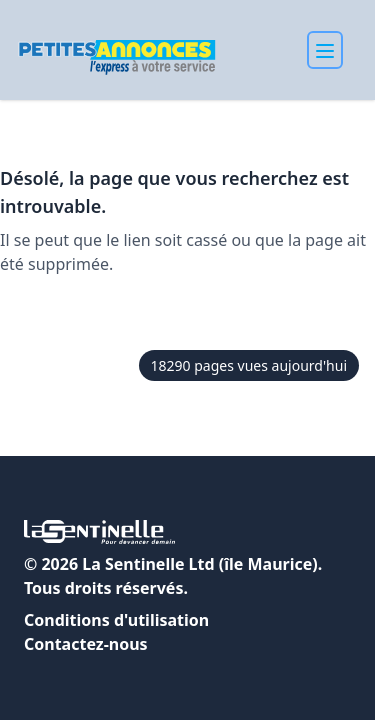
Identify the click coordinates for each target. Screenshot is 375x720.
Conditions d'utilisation (116, 620)
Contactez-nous (86, 644)
